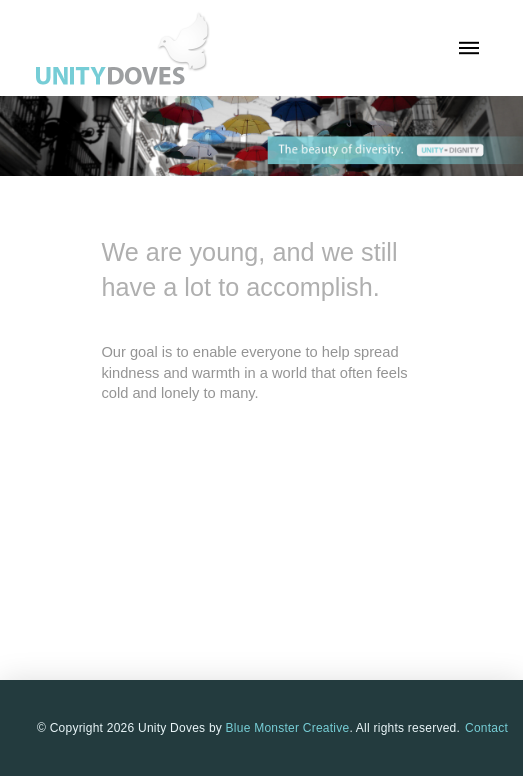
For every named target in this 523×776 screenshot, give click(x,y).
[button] (469, 48)
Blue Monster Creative (288, 728)
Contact (486, 728)
